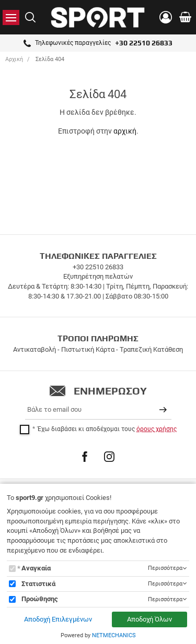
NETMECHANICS (114, 635)
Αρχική (14, 59)
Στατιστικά (38, 584)
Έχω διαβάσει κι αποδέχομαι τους (107, 429)
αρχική (125, 131)
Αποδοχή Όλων (149, 619)
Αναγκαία (36, 568)
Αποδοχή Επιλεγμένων (58, 619)
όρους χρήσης (157, 429)
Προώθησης (40, 599)
